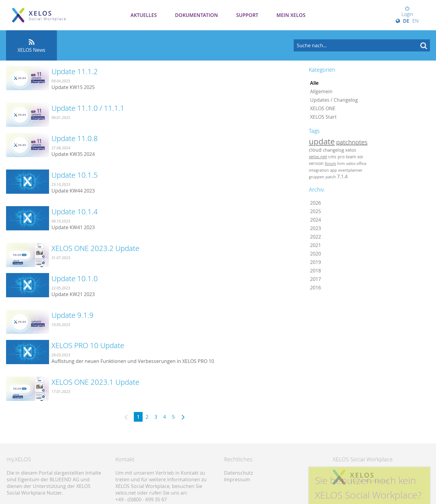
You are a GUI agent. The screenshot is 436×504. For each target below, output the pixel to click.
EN (416, 21)
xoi (360, 157)
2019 (315, 262)
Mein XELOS (291, 15)
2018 (315, 271)
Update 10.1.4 (75, 212)
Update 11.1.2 (75, 71)
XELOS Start (323, 117)
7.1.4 (342, 176)
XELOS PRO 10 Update (88, 345)
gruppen (317, 177)
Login (407, 12)
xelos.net (318, 157)
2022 (315, 237)
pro (341, 157)
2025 (315, 211)
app (334, 170)
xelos (351, 150)
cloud (315, 150)
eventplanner (350, 170)
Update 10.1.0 (75, 278)
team (351, 157)
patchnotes (352, 142)
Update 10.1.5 (75, 175)
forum (330, 163)
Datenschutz (238, 473)
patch (331, 177)
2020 (315, 254)
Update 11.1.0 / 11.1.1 (88, 108)
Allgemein (321, 91)
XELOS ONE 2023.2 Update (95, 248)
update (322, 141)
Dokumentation (197, 15)
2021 (315, 245)
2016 (315, 288)
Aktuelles (144, 15)
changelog (333, 150)
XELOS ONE (323, 108)
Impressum (237, 479)
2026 (315, 203)
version (316, 163)
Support (247, 15)
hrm (341, 163)
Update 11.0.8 (75, 138)
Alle (314, 83)
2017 (315, 279)
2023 (315, 228)
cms (332, 157)
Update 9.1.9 (73, 315)
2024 (315, 220)
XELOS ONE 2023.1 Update (95, 382)
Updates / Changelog (334, 100)
